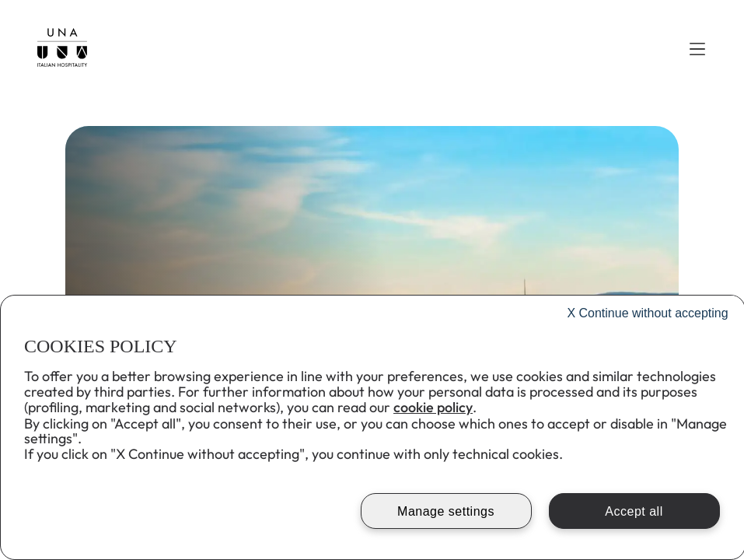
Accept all (634, 511)
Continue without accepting (647, 313)
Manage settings (446, 511)
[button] (697, 49)
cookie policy (433, 407)
